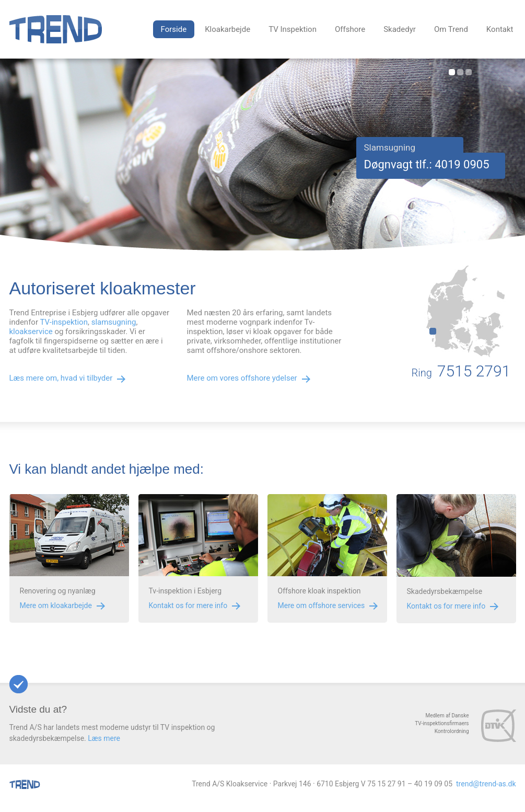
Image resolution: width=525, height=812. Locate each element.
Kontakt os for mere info (188, 605)
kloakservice (31, 331)
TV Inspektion (293, 29)
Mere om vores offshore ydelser (242, 378)
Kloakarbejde (227, 29)
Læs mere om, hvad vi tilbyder (61, 378)
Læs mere (104, 738)
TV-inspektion (64, 322)
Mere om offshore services (322, 605)
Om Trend (451, 29)
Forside (174, 29)
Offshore (350, 29)
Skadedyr (400, 29)
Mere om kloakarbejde (56, 605)
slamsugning (114, 322)
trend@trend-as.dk (486, 784)
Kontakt (500, 29)
